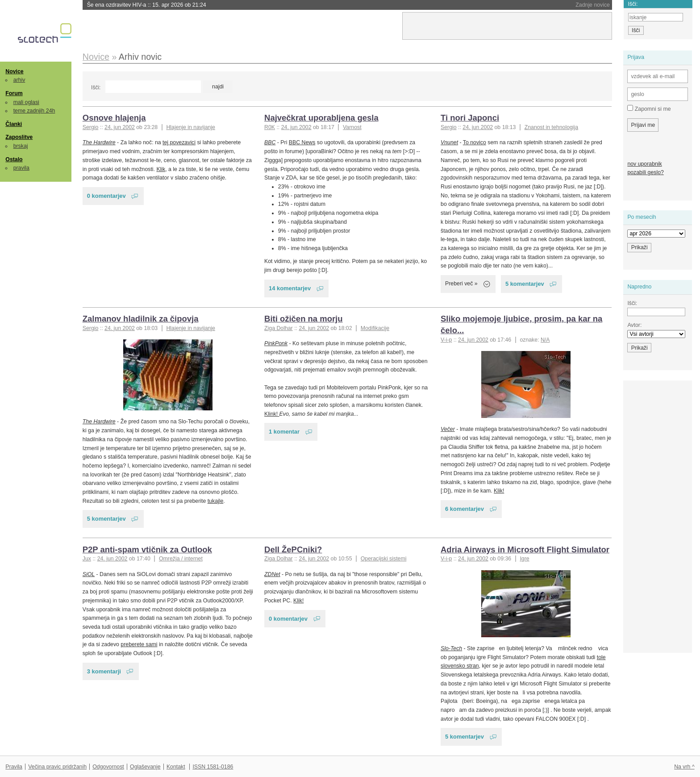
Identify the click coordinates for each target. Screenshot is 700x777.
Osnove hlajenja (114, 118)
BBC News (302, 142)
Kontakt (176, 767)
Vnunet (449, 142)
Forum (14, 93)
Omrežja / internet (181, 559)
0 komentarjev (106, 196)
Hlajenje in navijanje (191, 127)
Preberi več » (461, 284)
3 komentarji (104, 671)
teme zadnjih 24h (34, 111)
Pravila (14, 767)
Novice (14, 71)
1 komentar (284, 432)
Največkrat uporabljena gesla (321, 118)
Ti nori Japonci (470, 118)
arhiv (19, 80)
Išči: (96, 88)
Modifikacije (375, 328)
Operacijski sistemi (384, 559)
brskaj (21, 146)
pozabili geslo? (645, 172)
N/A (545, 340)
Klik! (499, 491)
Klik (161, 169)
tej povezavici (179, 142)
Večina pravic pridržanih (57, 767)
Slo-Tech (451, 648)
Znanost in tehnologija (551, 127)
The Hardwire (99, 142)
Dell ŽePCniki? (293, 549)
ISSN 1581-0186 (213, 767)
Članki (14, 124)
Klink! (272, 414)
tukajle (216, 501)
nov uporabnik (644, 164)
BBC (270, 142)
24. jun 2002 (120, 127)
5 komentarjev (525, 284)
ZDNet (272, 574)
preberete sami (139, 644)
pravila (21, 168)
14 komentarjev (290, 288)
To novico (475, 142)
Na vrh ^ (684, 767)
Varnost (352, 127)
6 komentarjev (465, 509)
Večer (448, 429)
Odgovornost (108, 767)
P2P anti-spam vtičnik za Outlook (147, 549)
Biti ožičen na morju (303, 319)
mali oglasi (26, 102)
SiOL (89, 574)
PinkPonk (276, 343)
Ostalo (14, 159)
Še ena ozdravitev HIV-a (147, 5)
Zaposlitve (19, 137)
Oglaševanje (145, 767)
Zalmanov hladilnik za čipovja (141, 319)
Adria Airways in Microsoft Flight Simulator (525, 549)
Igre (524, 559)
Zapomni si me (649, 109)
